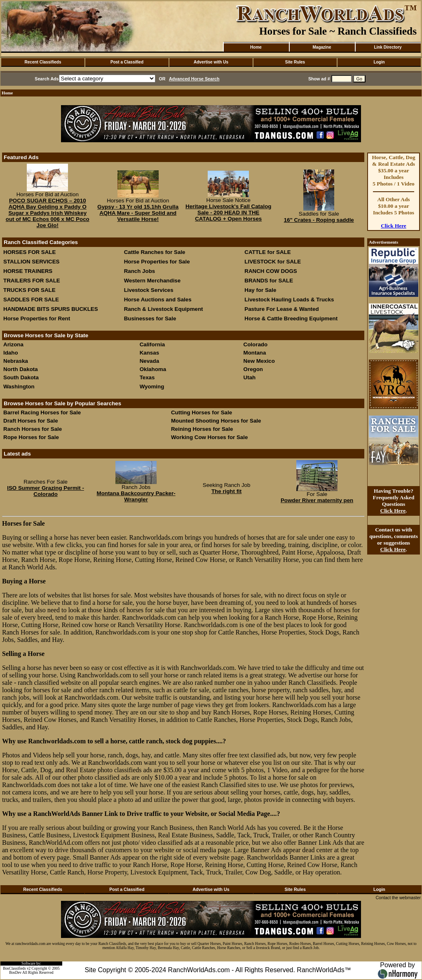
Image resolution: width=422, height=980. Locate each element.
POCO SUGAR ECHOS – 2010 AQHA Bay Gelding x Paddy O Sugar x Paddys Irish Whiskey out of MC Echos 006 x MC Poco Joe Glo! (48, 213)
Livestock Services (149, 290)
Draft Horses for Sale (31, 421)
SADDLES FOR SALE (31, 300)
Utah (250, 377)
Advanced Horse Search (194, 79)
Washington (19, 387)
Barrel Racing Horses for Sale (42, 412)
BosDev (15, 973)
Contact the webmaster (398, 898)
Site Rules (295, 62)
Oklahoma (153, 369)
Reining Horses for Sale (202, 429)
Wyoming (152, 387)
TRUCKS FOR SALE (29, 290)
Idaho (11, 353)
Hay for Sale (261, 290)
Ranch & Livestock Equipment (164, 309)
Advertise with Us (211, 62)
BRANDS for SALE (269, 281)
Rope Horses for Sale (31, 437)
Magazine (322, 47)
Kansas (149, 353)
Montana (255, 353)
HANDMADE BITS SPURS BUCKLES (51, 309)
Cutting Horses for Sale (202, 412)
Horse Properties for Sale (157, 262)
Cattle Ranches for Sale (155, 252)
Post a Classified (127, 62)
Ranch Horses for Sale (33, 429)
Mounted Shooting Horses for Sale (216, 421)
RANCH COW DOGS (271, 271)
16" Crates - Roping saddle (319, 220)
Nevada (149, 361)
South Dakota (21, 377)
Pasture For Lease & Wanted (281, 309)
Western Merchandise (152, 281)
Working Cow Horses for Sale (209, 437)
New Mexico (259, 361)
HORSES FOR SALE (29, 252)
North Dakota (21, 369)
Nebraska (16, 361)
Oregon (253, 369)
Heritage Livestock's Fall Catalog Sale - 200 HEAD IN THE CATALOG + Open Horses (228, 213)
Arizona (13, 344)
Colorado (256, 344)
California (152, 344)
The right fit (226, 491)
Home (256, 47)
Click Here (394, 226)
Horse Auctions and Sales (158, 300)
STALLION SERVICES (32, 262)
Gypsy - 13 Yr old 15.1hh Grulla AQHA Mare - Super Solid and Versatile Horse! (138, 213)
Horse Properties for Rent (37, 318)
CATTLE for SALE (267, 252)
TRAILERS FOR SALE (32, 281)
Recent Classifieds (43, 62)
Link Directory (388, 47)
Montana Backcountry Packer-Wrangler (136, 496)
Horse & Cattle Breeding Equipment (291, 318)
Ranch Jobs (140, 271)
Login (379, 62)
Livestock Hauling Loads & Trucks (289, 300)
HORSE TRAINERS (28, 271)
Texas (147, 377)
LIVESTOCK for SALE (273, 262)
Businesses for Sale (150, 318)
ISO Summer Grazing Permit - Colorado (46, 491)
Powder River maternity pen (317, 500)
